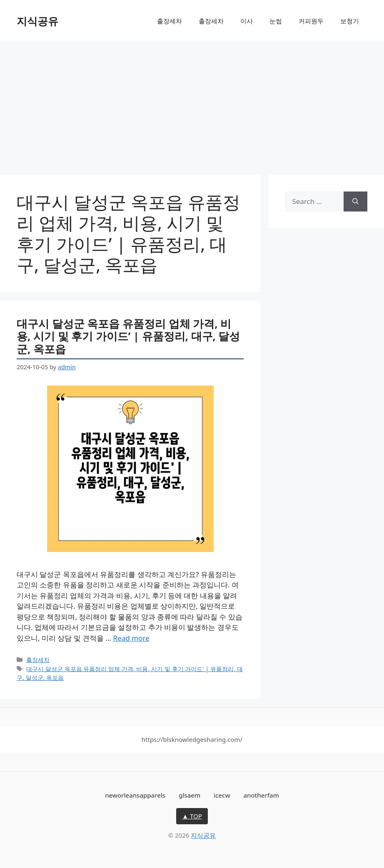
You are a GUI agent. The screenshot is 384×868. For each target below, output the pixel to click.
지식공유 (37, 21)
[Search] (355, 201)
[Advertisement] (192, 104)
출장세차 (170, 21)
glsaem (190, 795)
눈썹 (276, 21)
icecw (222, 795)
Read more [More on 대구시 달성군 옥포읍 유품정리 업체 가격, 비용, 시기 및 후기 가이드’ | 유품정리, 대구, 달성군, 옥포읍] (131, 638)
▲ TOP (192, 816)
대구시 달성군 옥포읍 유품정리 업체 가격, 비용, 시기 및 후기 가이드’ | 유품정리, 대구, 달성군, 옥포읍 (128, 336)
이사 (247, 21)
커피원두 (311, 21)
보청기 (350, 21)
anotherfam (261, 795)
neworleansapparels (135, 795)
